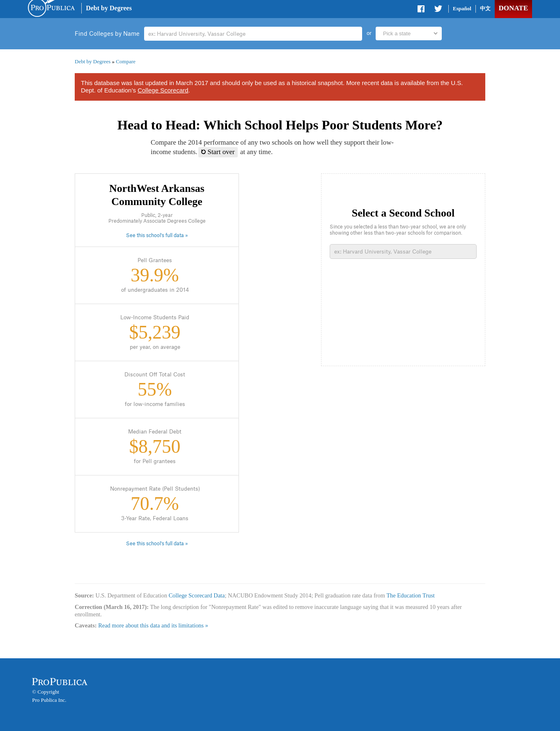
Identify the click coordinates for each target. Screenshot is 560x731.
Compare (126, 61)
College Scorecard (163, 90)
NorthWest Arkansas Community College (157, 195)
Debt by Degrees (109, 8)
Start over (218, 152)
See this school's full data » (157, 235)
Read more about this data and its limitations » (153, 625)
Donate (513, 8)
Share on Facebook (422, 10)
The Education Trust (411, 595)
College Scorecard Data (197, 595)
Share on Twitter (438, 10)
